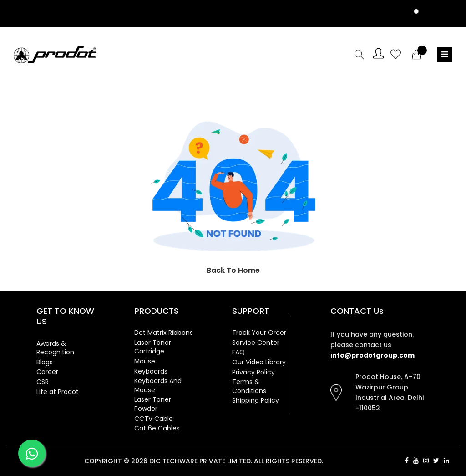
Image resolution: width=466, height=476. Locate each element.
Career (47, 372)
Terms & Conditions (249, 386)
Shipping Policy (256, 400)
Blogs (45, 362)
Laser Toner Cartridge (153, 347)
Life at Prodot (58, 392)
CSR (43, 382)
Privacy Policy (253, 372)
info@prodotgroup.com (372, 355)
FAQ (238, 352)
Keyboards (151, 371)
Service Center (256, 343)
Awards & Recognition (55, 348)
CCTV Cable (154, 419)
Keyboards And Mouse (158, 385)
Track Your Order (259, 333)
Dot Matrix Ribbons (164, 333)
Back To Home (233, 270)
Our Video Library (259, 362)
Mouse (145, 361)
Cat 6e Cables (157, 428)
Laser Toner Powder (153, 404)
